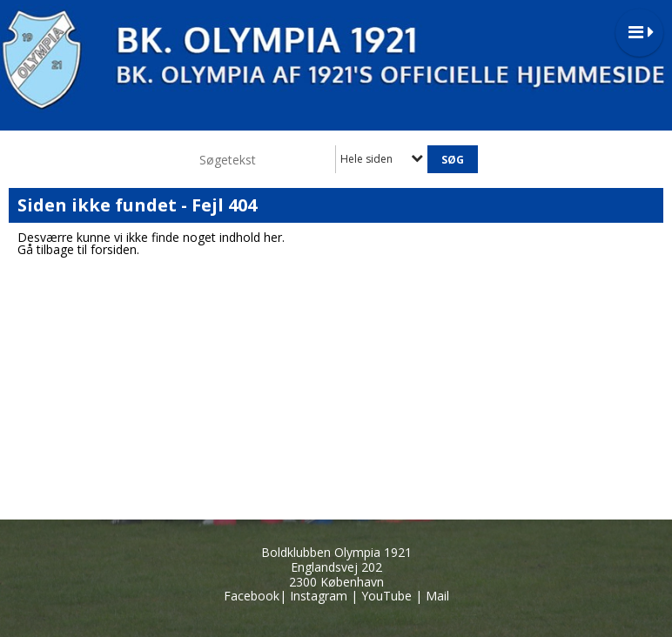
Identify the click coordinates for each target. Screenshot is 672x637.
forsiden (114, 249)
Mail (437, 596)
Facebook (252, 596)
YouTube (386, 596)
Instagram (319, 596)
